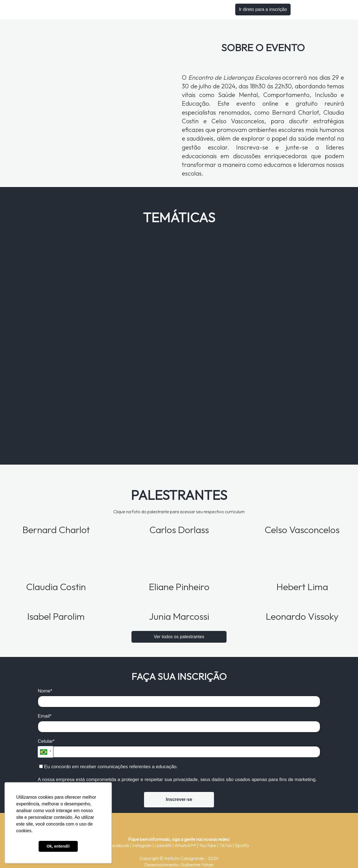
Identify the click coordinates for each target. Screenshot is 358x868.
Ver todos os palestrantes (179, 637)
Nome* (45, 691)
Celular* (46, 741)
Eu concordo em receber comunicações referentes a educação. (109, 767)
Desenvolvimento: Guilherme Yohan (179, 865)
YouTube (208, 845)
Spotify (242, 845)
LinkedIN (163, 845)
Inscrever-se (179, 799)
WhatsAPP (186, 845)
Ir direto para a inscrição (263, 9)
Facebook (120, 845)
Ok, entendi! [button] (58, 846)
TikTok (226, 845)
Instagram (142, 845)
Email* (45, 716)
